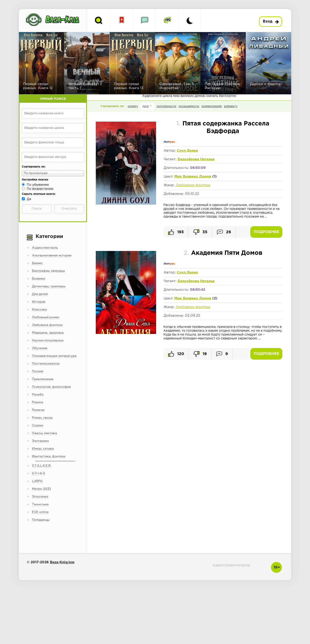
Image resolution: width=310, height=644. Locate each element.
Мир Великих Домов (193, 177)
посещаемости (189, 106)
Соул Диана (187, 151)
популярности (166, 106)
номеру (133, 106)
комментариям (212, 106)
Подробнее (266, 232)
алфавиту (231, 106)
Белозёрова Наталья (196, 159)
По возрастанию (40, 189)
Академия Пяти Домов (223, 253)
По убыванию (38, 185)
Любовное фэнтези (193, 185)
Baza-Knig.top (62, 562)
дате (146, 106)
